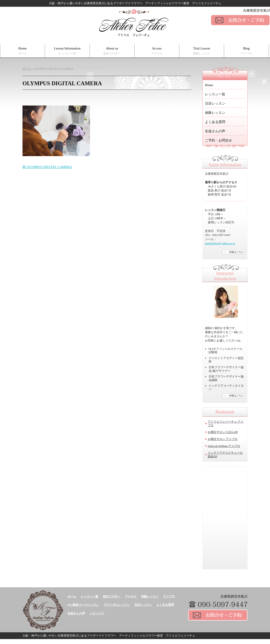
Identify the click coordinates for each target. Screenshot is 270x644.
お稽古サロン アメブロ (223, 439)
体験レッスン (215, 113)
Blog (246, 51)
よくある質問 (215, 122)
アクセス (131, 596)
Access (157, 51)
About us (112, 51)
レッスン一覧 (215, 94)
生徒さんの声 (215, 131)
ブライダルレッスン (117, 605)
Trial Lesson (202, 51)
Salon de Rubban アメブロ (224, 446)
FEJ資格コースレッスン (83, 605)
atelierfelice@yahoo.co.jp (220, 243)
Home (23, 51)
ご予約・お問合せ (218, 140)
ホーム (72, 596)
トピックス (97, 613)
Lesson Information (67, 51)
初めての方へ (112, 596)
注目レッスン (215, 103)
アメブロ (169, 596)
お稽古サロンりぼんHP (223, 432)
